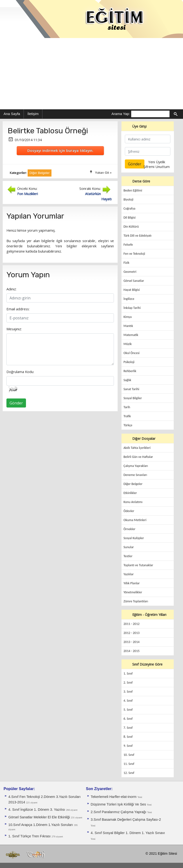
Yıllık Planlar (132, 583)
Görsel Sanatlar (134, 281)
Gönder (16, 403)
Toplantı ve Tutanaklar (138, 565)
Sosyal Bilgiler (133, 398)
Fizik (126, 263)
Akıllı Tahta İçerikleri (137, 448)
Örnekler (129, 529)
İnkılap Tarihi (132, 308)
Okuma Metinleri (135, 520)
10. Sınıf (129, 755)
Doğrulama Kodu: (20, 372)
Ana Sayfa (12, 114)
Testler (128, 556)
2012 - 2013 (131, 633)
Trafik (127, 416)
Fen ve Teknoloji (134, 254)
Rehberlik (130, 371)
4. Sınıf (128, 701)
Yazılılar (129, 574)
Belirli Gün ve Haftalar (138, 457)
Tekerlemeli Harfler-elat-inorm (114, 797)
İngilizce (129, 299)
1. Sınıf (128, 674)
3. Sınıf (128, 692)
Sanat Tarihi (131, 389)
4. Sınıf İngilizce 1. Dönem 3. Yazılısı (37, 810)
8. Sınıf (128, 737)
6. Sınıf (128, 719)
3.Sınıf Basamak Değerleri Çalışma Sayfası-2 (126, 820)
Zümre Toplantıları (136, 601)
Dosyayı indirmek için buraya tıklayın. (60, 150)
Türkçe (128, 425)
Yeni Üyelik (157, 162)
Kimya (127, 317)
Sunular (129, 547)
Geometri (130, 272)
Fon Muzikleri (28, 194)
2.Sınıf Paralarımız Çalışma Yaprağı (119, 812)
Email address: (18, 309)
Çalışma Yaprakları (136, 466)
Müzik (127, 344)
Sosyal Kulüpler (134, 538)
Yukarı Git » (103, 173)
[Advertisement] (91, 74)
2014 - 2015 (131, 651)
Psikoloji (129, 362)
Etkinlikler (130, 493)
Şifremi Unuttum (157, 167)
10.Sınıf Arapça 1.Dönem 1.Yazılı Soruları (41, 825)
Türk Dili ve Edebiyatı (137, 236)
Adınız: (11, 289)
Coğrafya (129, 209)
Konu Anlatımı (133, 502)
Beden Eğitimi (133, 190)
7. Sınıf (128, 728)
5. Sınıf (128, 710)
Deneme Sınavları (135, 475)
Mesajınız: (14, 329)
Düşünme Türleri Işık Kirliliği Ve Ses (119, 804)
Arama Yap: (121, 114)
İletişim (33, 114)
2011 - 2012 (131, 624)
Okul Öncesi (131, 353)
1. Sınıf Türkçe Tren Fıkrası (30, 836)
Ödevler (129, 511)
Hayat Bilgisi (132, 290)
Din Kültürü (131, 227)
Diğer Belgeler (133, 484)
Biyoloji (128, 199)
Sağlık (127, 380)
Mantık (128, 326)
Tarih (127, 407)
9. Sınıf (128, 746)
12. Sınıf (129, 773)
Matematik (131, 335)
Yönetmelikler (133, 592)
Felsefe (128, 245)
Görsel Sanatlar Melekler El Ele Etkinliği (40, 817)
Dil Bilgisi (130, 218)
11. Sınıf (129, 764)
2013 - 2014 (131, 642)
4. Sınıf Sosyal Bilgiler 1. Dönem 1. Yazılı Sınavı (128, 833)
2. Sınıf (128, 683)
